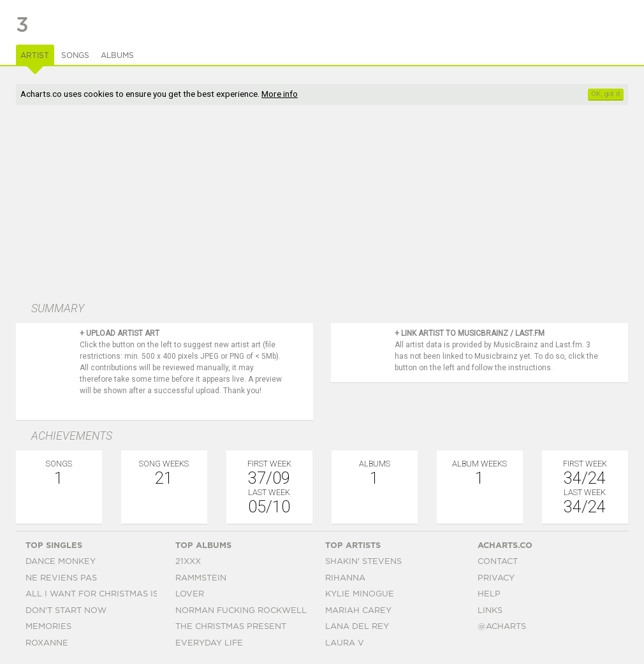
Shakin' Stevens (363, 562)
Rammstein (201, 578)
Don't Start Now (66, 611)
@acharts (502, 627)
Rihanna (345, 578)
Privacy (496, 578)
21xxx (188, 562)
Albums (117, 55)
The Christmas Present (231, 627)
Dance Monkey (61, 562)
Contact (498, 562)
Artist (35, 55)
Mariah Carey (358, 611)
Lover (190, 594)
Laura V (345, 643)
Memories (48, 627)
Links (490, 611)
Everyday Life (209, 643)
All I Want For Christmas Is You (102, 594)
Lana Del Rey (357, 627)
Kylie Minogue (360, 594)
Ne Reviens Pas (61, 578)
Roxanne (47, 643)
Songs (75, 55)
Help (489, 594)
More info (280, 94)
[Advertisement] (254, 205)
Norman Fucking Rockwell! (242, 611)
